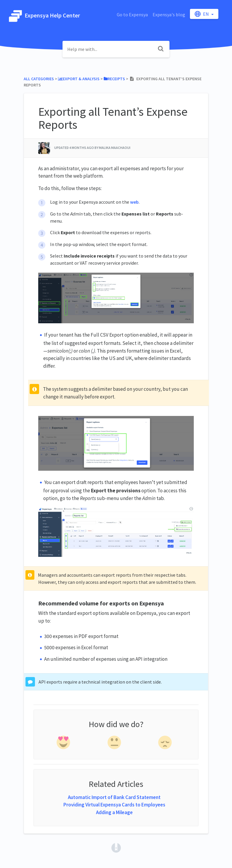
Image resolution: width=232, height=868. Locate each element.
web (134, 202)
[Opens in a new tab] (116, 847)
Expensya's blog (169, 15)
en (202, 14)
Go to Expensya (132, 15)
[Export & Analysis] (79, 79)
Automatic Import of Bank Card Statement (114, 797)
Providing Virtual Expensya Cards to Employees (114, 805)
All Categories (39, 79)
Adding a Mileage (114, 812)
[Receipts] (114, 79)
